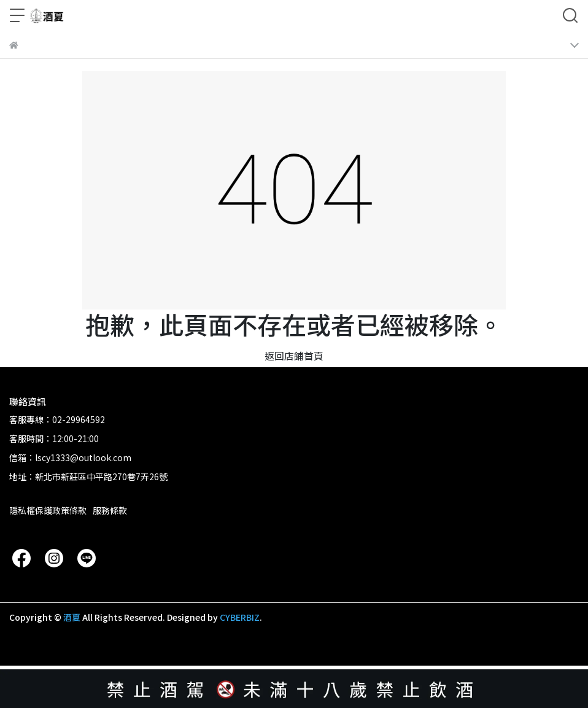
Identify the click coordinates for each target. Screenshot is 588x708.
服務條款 (110, 510)
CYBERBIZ (240, 617)
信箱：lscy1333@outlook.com (70, 457)
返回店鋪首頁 (294, 356)
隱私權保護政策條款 (48, 510)
